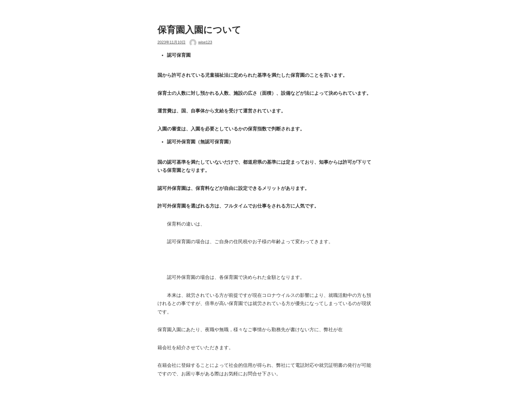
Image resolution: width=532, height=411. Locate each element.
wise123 (205, 42)
